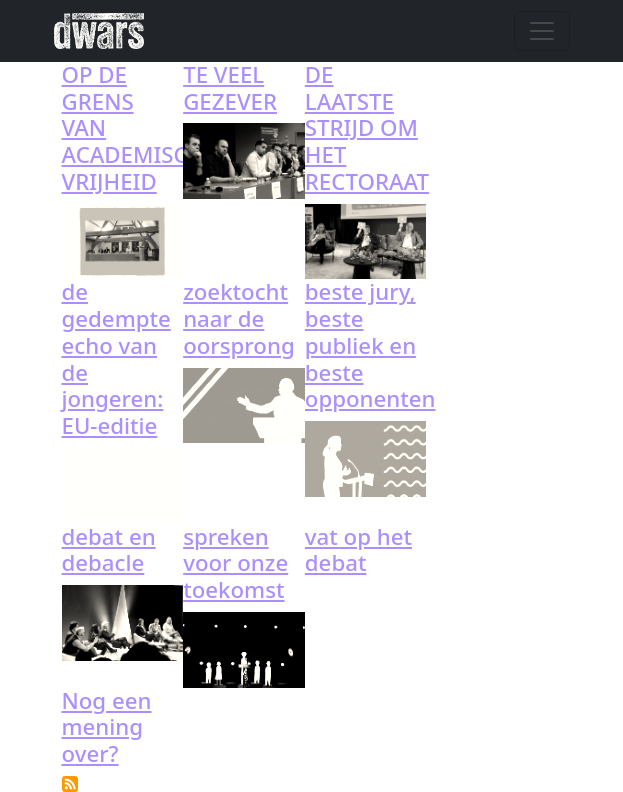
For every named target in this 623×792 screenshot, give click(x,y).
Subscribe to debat (70, 784)
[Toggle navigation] (542, 31)
